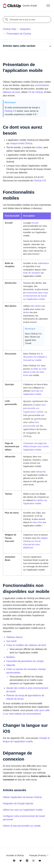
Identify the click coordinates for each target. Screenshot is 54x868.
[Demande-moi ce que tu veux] (27, 20)
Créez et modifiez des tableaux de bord (26, 645)
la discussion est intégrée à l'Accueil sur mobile (35, 357)
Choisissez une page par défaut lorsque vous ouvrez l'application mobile (36, 446)
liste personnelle (31, 424)
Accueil (35, 223)
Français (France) (39, 855)
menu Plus (37, 522)
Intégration (25, 29)
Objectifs (11, 665)
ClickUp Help (9, 29)
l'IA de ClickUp (36, 92)
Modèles (11, 657)
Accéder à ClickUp (15, 855)
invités (39, 147)
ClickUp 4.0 (10, 111)
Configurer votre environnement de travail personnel (24, 818)
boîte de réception (32, 273)
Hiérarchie (41, 472)
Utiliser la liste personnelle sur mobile (22, 826)
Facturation (12, 661)
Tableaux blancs (14, 637)
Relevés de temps (15, 695)
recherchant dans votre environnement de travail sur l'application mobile (36, 296)
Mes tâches (36, 306)
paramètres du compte (32, 661)
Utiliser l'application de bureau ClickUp (22, 797)
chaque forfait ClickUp (21, 143)
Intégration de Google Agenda (18, 803)
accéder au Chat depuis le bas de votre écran (35, 372)
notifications (43, 263)
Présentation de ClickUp (19, 34)
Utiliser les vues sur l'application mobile (23, 810)
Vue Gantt (11, 641)
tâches (26, 312)
